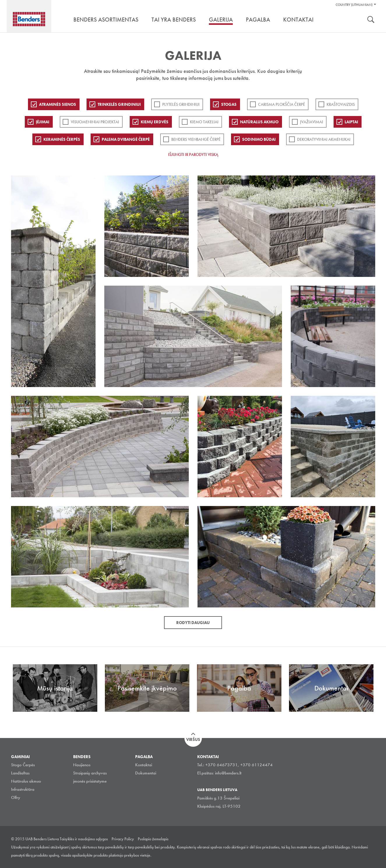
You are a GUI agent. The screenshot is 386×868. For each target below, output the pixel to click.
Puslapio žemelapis (153, 839)
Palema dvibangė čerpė (126, 139)
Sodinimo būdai (259, 139)
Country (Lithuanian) (354, 5)
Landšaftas (20, 773)
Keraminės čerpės (62, 139)
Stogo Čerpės (23, 765)
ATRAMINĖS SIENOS (58, 104)
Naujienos (82, 765)
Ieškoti (371, 20)
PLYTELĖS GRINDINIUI (181, 104)
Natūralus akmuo (259, 122)
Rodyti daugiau (193, 623)
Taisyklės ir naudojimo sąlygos (84, 839)
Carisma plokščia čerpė (282, 104)
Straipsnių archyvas (90, 773)
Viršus (193, 739)
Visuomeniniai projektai (95, 122)
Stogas (229, 104)
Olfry (16, 797)
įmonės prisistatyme (90, 781)
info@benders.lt (228, 773)
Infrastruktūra (23, 789)
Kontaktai (144, 765)
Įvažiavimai (312, 122)
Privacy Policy (123, 839)
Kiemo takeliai (204, 122)
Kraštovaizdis (341, 104)
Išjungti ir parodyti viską (193, 154)
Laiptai (351, 122)
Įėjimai (43, 122)
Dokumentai (146, 773)
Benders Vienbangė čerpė (196, 139)
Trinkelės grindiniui (119, 104)
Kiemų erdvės (155, 122)
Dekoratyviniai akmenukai (324, 139)
